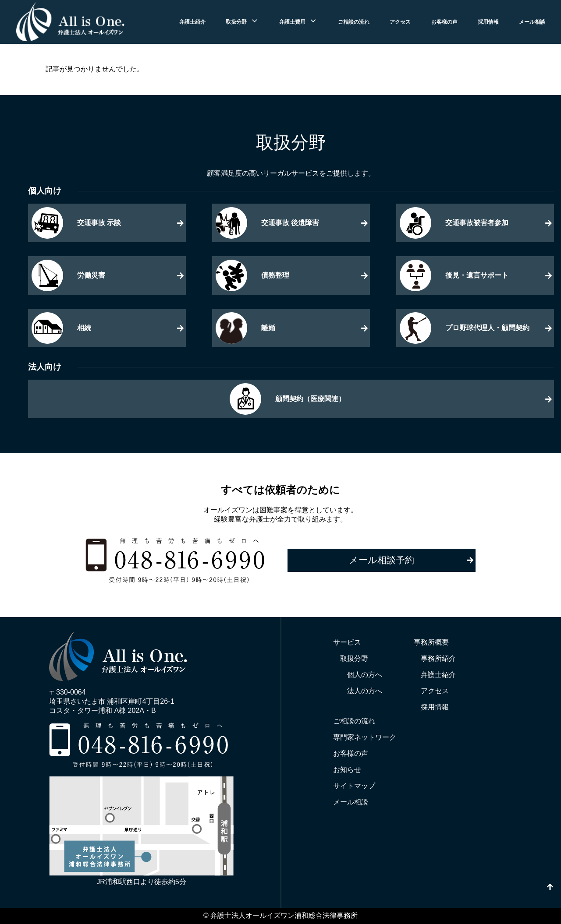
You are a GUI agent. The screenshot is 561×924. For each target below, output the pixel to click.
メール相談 (532, 22)
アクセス (400, 22)
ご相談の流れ (354, 22)
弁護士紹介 (192, 22)
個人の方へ (365, 675)
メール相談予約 (382, 560)
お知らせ (347, 770)
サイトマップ (354, 786)
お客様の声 (444, 22)
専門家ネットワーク (365, 737)
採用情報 (488, 22)
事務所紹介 (438, 658)
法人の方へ (365, 691)
